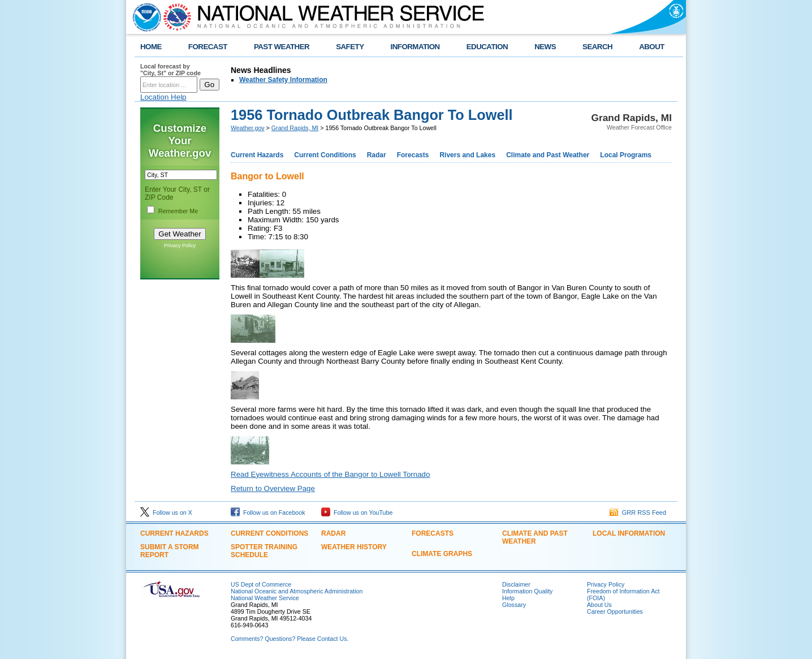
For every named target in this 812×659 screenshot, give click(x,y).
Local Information (629, 533)
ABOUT (652, 47)
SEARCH (597, 47)
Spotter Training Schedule (264, 551)
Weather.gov (248, 128)
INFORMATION (415, 47)
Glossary (514, 605)
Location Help (163, 97)
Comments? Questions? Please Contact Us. (290, 639)
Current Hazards (257, 155)
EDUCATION (487, 47)
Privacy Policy (180, 245)
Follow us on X (166, 512)
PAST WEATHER (282, 47)
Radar (377, 155)
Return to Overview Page (273, 488)
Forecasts (413, 155)
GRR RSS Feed (638, 512)
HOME (151, 47)
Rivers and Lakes (467, 155)
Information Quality (527, 591)
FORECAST (208, 47)
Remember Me (178, 211)
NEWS (545, 47)
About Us (599, 605)
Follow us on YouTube (357, 512)
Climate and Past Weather (548, 155)
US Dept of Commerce (261, 584)
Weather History (354, 547)
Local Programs (626, 155)
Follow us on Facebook (268, 512)
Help (508, 598)
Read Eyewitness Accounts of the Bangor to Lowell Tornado (330, 474)
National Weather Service (265, 598)
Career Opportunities (615, 611)
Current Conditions (325, 155)
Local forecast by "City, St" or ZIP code (170, 70)
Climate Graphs (442, 554)
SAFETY (350, 47)
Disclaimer (516, 584)
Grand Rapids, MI (295, 128)
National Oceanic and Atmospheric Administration (297, 591)
